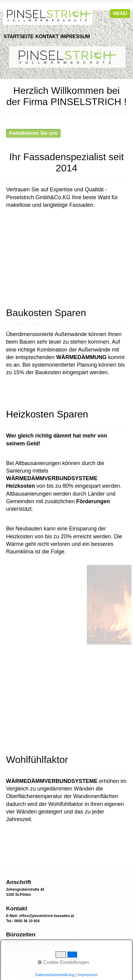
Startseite (19, 36)
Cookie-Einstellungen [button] (63, 962)
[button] (33, 133)
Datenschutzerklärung (55, 975)
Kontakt (47, 36)
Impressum (75, 36)
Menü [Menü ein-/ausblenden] (120, 13)
